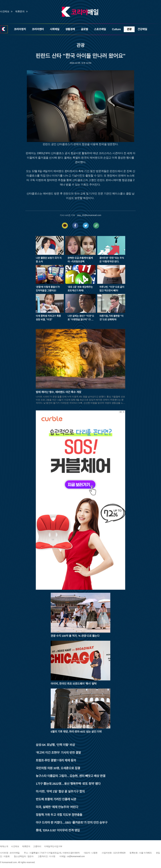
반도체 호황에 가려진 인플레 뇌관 (56, 799)
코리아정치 (20, 29)
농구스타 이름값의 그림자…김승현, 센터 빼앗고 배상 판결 (71, 776)
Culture (116, 29)
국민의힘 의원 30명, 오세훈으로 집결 (58, 768)
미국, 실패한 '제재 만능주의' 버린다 (57, 807)
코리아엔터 (38, 29)
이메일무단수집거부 (53, 846)
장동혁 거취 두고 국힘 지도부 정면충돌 (59, 815)
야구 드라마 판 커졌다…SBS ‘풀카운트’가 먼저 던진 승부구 (72, 823)
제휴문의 (20, 11)
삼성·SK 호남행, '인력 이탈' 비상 (55, 745)
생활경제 (70, 29)
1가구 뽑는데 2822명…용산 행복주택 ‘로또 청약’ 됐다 (68, 784)
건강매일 (142, 29)
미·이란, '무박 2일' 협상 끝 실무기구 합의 (60, 791)
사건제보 (5, 11)
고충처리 (37, 846)
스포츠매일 (100, 29)
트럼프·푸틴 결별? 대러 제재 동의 (56, 760)
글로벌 (84, 29)
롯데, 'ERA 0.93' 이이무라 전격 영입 (58, 830)
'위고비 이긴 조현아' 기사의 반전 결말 (58, 753)
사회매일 (55, 29)
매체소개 (4, 846)
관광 (129, 29)
